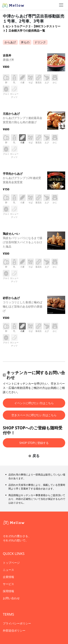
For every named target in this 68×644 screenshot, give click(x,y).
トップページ (11, 563)
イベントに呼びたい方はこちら (34, 403)
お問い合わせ (11, 598)
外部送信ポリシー (14, 631)
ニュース (8, 570)
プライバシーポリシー (17, 623)
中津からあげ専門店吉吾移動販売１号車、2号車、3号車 (34, 18)
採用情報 (8, 591)
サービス (8, 584)
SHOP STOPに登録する (34, 443)
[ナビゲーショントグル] (61, 5)
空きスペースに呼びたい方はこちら (34, 415)
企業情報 (8, 577)
